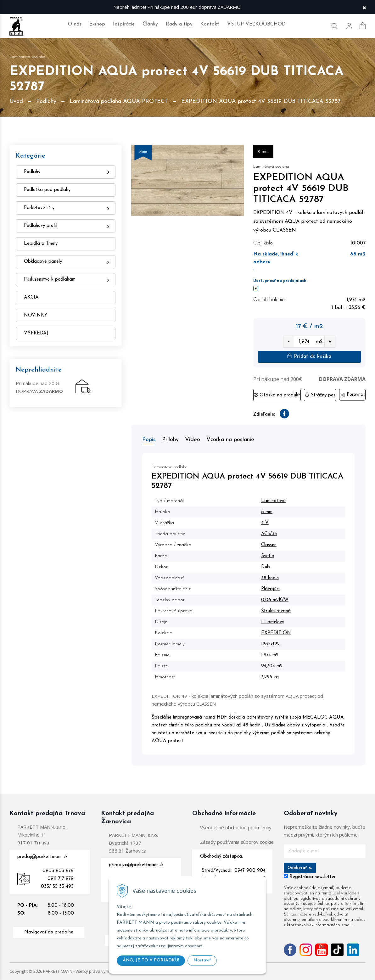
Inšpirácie (124, 24)
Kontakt (210, 24)
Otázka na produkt (277, 395)
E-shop (97, 24)
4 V (265, 523)
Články (150, 24)
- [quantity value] (289, 342)
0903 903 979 (58, 871)
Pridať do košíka (309, 356)
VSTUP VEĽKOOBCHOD (256, 24)
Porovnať (352, 395)
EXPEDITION (276, 633)
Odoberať (300, 868)
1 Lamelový (273, 622)
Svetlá (268, 556)
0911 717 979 (61, 879)
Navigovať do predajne (49, 932)
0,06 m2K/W (275, 600)
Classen (269, 545)
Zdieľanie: (264, 414)
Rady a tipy (179, 24)
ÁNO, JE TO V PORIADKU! (151, 960)
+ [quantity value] (330, 342)
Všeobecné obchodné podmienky (236, 827)
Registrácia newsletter (313, 877)
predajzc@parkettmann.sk (136, 865)
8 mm (267, 512)
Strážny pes (320, 395)
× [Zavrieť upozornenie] (364, 7)
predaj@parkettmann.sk (42, 857)
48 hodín (270, 578)
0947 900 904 (250, 871)
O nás (75, 24)
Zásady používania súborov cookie (237, 842)
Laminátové (273, 501)
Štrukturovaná (276, 611)
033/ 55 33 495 (57, 887)
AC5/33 (269, 534)
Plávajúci (270, 589)
